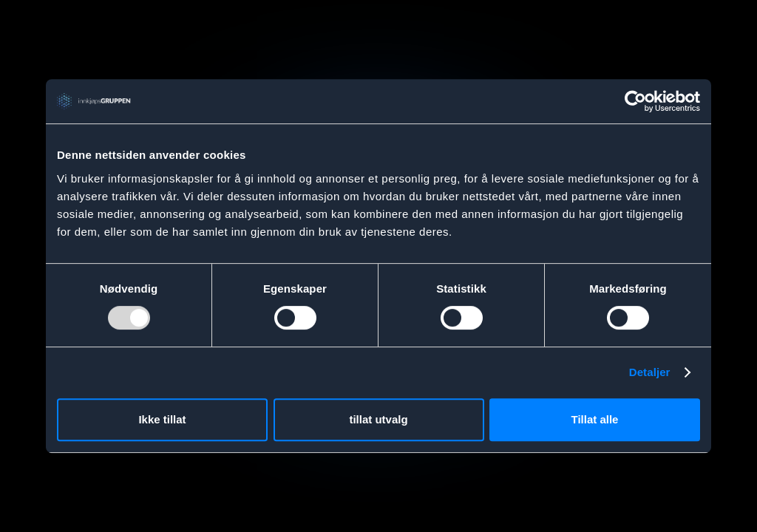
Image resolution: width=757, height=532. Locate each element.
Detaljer (650, 372)
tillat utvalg (378, 419)
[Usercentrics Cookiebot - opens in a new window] (635, 101)
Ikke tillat (162, 419)
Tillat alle (595, 419)
